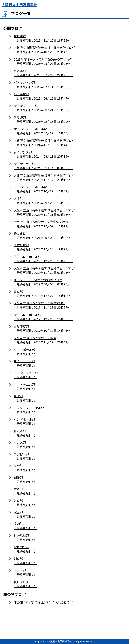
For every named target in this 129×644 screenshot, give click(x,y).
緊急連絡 (70, 236)
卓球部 (70, 398)
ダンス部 (70, 445)
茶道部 (70, 503)
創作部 (70, 480)
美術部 (70, 468)
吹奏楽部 (70, 120)
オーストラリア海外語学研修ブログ (70, 282)
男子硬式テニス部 (70, 375)
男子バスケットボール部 (70, 189)
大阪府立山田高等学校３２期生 (70, 340)
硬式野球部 (70, 248)
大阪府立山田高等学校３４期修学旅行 (70, 306)
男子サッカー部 (70, 364)
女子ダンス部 (70, 155)
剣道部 (70, 561)
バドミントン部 (70, 85)
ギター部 (70, 573)
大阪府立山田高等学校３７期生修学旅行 (70, 224)
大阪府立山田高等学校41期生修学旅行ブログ (70, 50)
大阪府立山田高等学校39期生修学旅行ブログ (70, 178)
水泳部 (70, 201)
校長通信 (70, 38)
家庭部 (70, 515)
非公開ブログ (23, 602)
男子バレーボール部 (70, 259)
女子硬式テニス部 (70, 108)
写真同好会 (70, 550)
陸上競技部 (70, 96)
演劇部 (70, 526)
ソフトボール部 (70, 352)
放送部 (70, 491)
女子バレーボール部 (70, 317)
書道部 (70, 294)
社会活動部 (70, 538)
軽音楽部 (70, 73)
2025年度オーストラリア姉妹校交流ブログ (70, 62)
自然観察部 (70, 329)
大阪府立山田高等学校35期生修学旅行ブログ (70, 271)
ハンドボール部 (70, 422)
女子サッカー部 (70, 166)
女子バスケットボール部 (70, 131)
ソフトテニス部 (70, 387)
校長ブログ (70, 584)
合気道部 (70, 433)
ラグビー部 (70, 457)
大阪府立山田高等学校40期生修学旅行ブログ (70, 143)
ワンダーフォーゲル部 (70, 410)
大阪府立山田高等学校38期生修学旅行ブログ (70, 213)
